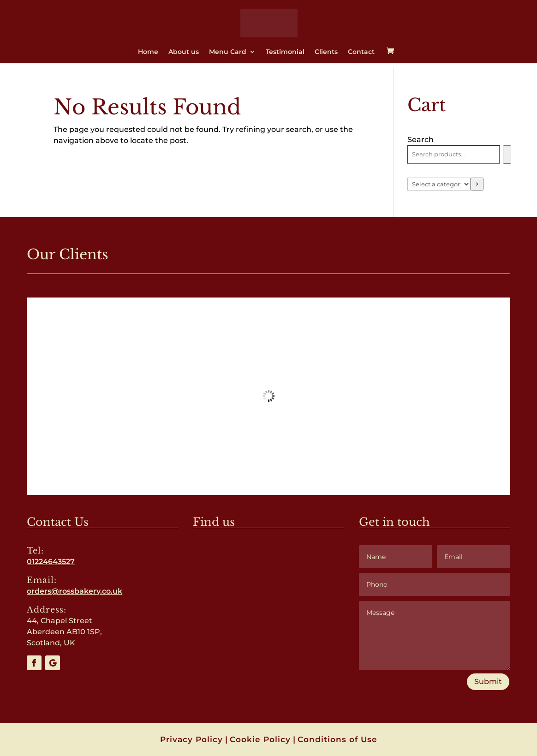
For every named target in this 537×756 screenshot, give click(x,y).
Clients (326, 52)
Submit (488, 682)
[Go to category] (477, 184)
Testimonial (285, 52)
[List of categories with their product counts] (439, 184)
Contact (361, 52)
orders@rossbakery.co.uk (75, 591)
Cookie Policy (260, 739)
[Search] (507, 155)
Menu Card (228, 52)
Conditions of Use (337, 739)
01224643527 (51, 562)
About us (184, 52)
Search (421, 140)
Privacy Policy (191, 739)
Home (148, 52)
